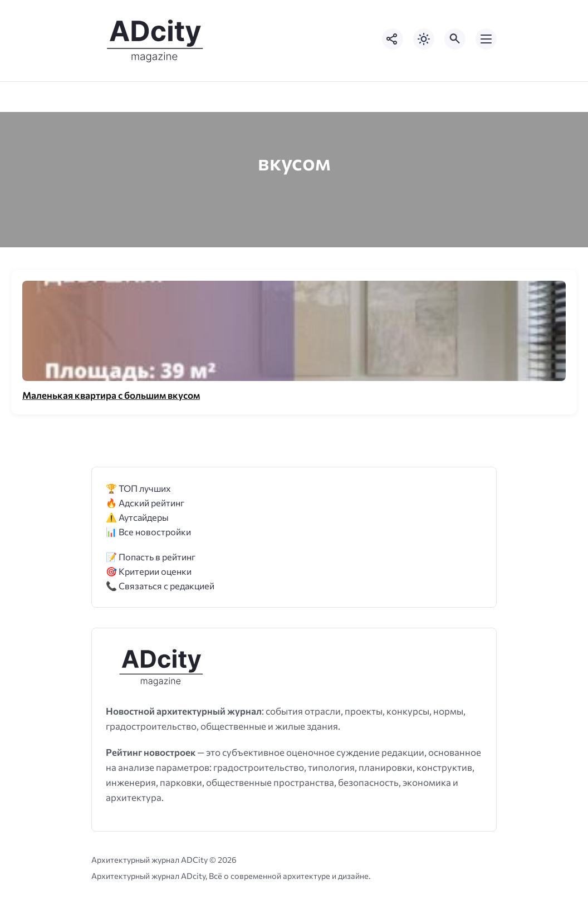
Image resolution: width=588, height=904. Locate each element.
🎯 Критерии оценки (149, 571)
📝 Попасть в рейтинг (151, 557)
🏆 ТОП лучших (138, 488)
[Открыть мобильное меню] (486, 39)
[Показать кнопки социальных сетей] (393, 39)
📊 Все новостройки (148, 532)
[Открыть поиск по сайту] (455, 39)
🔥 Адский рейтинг (145, 503)
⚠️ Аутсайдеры (137, 517)
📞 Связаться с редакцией (160, 586)
